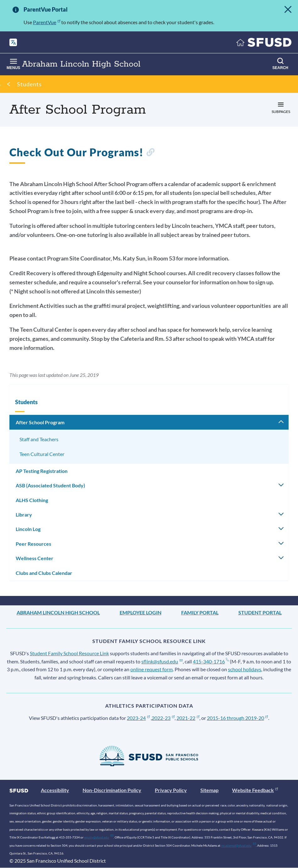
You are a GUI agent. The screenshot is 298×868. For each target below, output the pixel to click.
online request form (152, 669)
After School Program (40, 422)
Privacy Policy (171, 790)
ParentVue (47, 22)
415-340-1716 (211, 661)
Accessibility (55, 790)
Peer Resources (33, 544)
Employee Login (141, 612)
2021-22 (188, 718)
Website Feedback (255, 790)
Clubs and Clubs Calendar (44, 573)
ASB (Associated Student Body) (50, 485)
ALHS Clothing (32, 500)
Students (29, 84)
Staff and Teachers (39, 439)
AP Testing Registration (42, 471)
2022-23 (163, 718)
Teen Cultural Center (42, 454)
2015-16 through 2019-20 (238, 718)
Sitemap (209, 790)
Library (24, 514)
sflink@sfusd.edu (162, 661)
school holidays (245, 669)
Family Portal (200, 612)
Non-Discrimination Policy (112, 790)
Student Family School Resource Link (69, 653)
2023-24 (138, 718)
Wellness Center (35, 558)
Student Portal (260, 612)
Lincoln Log (28, 529)
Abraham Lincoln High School (58, 612)
